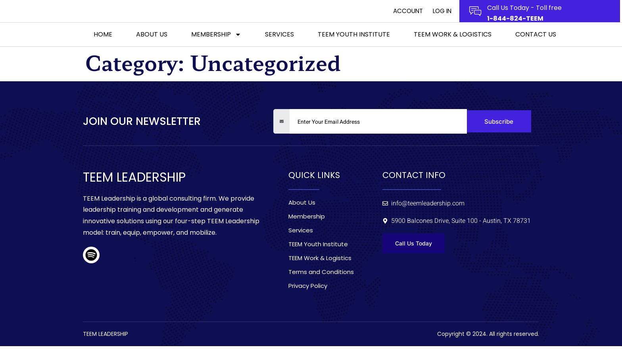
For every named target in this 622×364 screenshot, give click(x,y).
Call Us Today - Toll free (524, 16)
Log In (441, 20)
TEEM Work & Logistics (453, 51)
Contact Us (536, 51)
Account (403, 20)
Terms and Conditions (321, 290)
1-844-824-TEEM (515, 27)
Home (103, 51)
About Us (152, 51)
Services (279, 51)
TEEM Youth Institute (354, 51)
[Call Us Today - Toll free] (475, 20)
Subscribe (499, 139)
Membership (216, 52)
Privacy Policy (308, 304)
